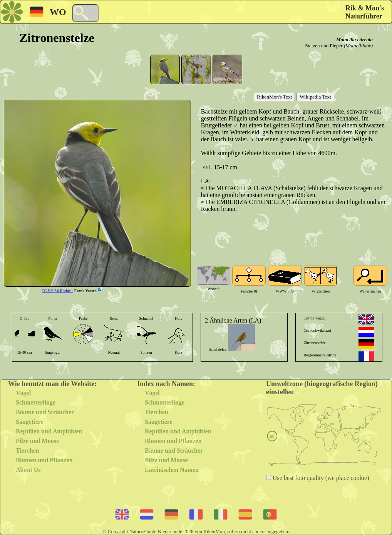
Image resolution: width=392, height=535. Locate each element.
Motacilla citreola (354, 39)
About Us (28, 470)
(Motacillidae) (358, 46)
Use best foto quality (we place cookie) (320, 478)
